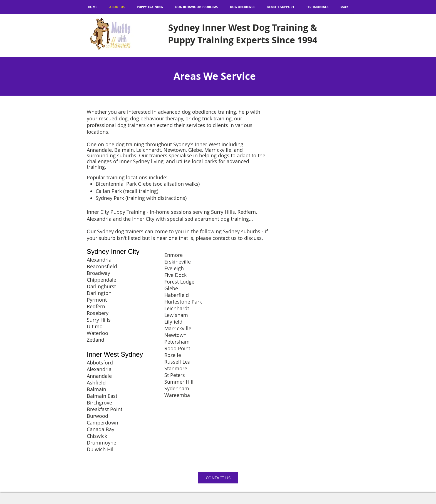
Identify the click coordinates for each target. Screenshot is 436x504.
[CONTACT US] (218, 478)
